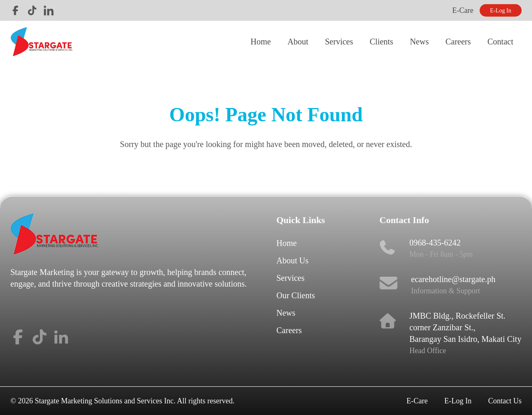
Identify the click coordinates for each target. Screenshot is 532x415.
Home (261, 42)
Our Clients (296, 295)
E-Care (463, 10)
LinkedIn (49, 10)
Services (339, 42)
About (298, 42)
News (419, 42)
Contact (500, 42)
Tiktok (32, 10)
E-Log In (501, 11)
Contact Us (505, 401)
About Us (292, 260)
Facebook (15, 10)
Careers (458, 42)
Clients (381, 42)
